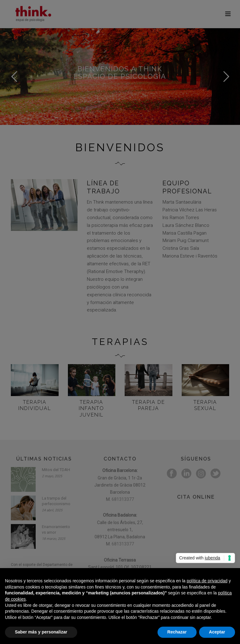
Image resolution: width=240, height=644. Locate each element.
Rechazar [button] (177, 632)
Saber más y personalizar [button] (41, 632)
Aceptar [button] (217, 632)
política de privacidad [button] (207, 581)
